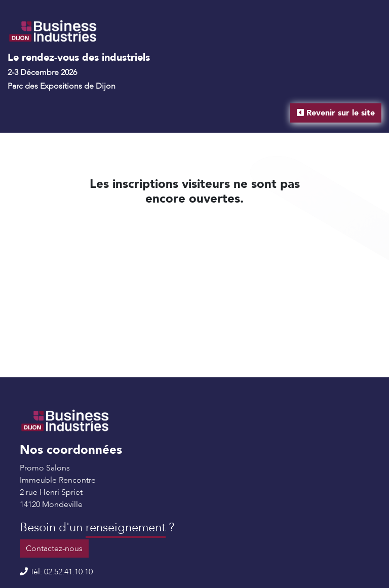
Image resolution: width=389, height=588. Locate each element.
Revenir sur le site (336, 113)
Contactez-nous (54, 548)
